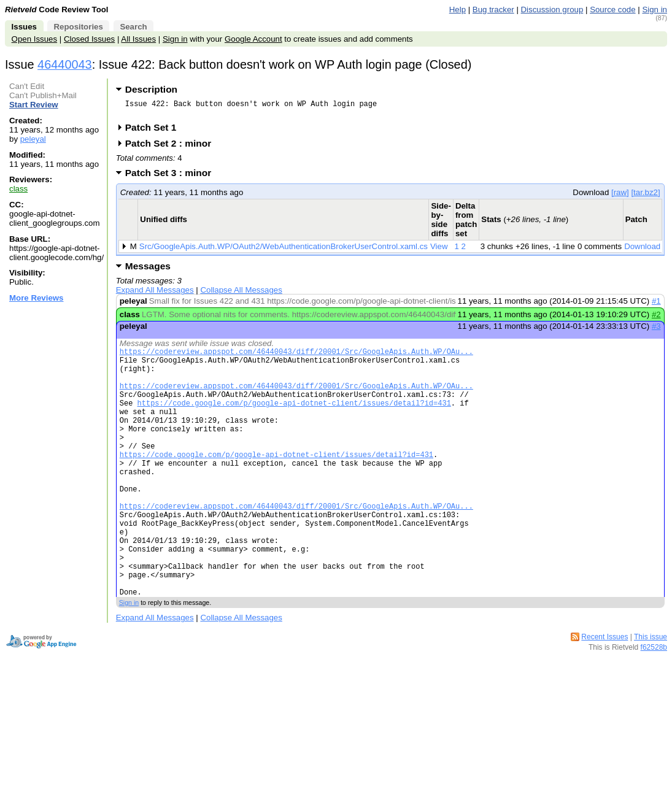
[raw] (620, 196)
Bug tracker (493, 10)
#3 (656, 330)
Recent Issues (604, 694)
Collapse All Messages (241, 294)
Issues (24, 27)
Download (642, 250)
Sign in (655, 10)
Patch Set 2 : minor (172, 147)
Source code (612, 10)
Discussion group (552, 10)
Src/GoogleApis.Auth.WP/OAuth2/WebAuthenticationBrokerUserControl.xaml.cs (284, 250)
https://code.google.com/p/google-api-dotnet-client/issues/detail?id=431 (294, 419)
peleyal (33, 139)
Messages (148, 270)
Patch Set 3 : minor (172, 176)
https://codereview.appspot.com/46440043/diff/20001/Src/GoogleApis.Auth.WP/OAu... (296, 357)
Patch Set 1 (155, 131)
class (18, 189)
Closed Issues (89, 39)
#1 (656, 305)
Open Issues (34, 39)
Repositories (78, 27)
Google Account (253, 39)
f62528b (654, 704)
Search (133, 27)
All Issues (138, 39)
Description (151, 89)
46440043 (65, 64)
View (439, 250)
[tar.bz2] (645, 196)
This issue (651, 694)
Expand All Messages (155, 294)
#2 (656, 318)
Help (458, 10)
